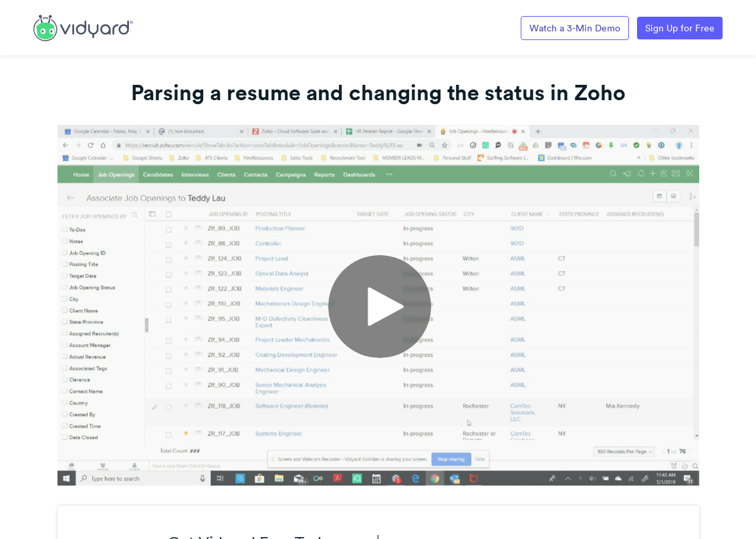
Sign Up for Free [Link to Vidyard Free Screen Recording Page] (680, 28)
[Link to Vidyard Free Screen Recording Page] (83, 27)
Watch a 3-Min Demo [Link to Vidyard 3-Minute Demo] (575, 28)
